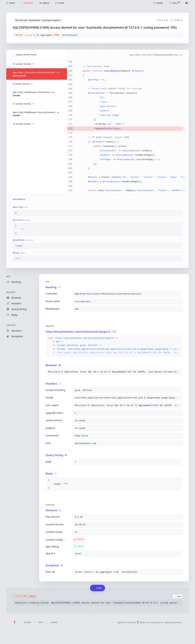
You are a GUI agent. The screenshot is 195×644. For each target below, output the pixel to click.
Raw (178, 596)
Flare (141, 622)
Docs (41, 622)
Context (11, 325)
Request (11, 292)
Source (28, 622)
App (8, 276)
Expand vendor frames (25, 55)
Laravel (54, 622)
